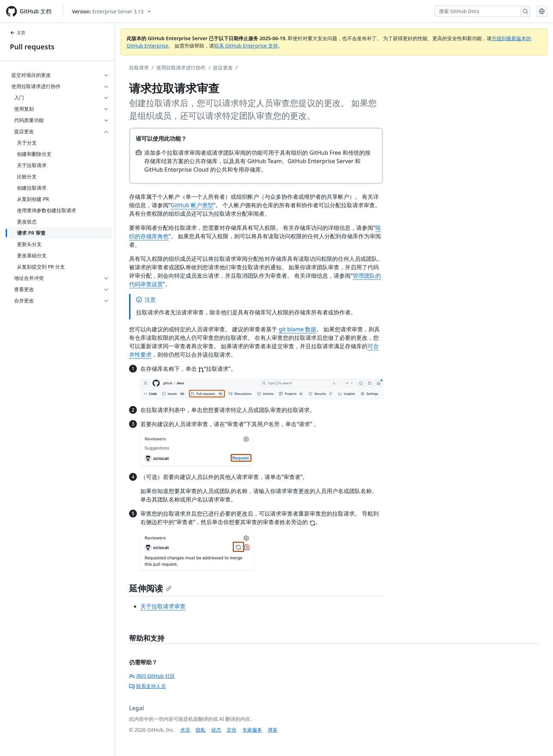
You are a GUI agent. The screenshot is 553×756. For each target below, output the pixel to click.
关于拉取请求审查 (163, 606)
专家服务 (252, 730)
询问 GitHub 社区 (152, 676)
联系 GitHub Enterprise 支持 (246, 46)
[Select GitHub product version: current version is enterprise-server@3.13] (111, 11)
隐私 (201, 730)
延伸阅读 (150, 588)
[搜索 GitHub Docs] (478, 11)
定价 (232, 730)
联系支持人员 (147, 686)
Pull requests (32, 47)
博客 (273, 730)
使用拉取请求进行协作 (181, 67)
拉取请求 (139, 67)
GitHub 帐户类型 (192, 205)
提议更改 (223, 67)
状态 (216, 730)
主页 (18, 33)
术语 (185, 730)
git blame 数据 (297, 329)
